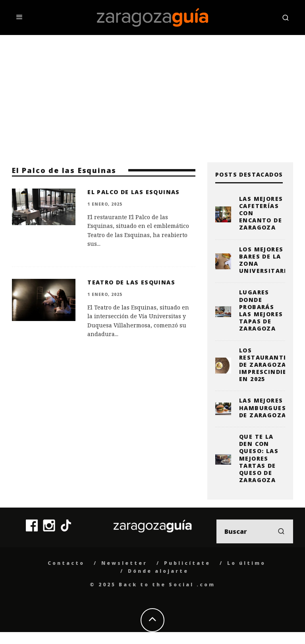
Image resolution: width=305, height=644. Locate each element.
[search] (281, 531)
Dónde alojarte (158, 571)
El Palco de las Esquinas (134, 192)
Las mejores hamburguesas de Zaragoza (267, 408)
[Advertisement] (152, 95)
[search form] (255, 531)
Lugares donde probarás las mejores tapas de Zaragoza (261, 310)
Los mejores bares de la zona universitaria (265, 260)
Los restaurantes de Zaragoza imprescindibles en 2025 (269, 365)
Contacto (66, 563)
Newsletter (124, 563)
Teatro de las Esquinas (131, 282)
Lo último (246, 563)
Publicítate (187, 563)
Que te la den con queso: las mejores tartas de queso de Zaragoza (259, 458)
